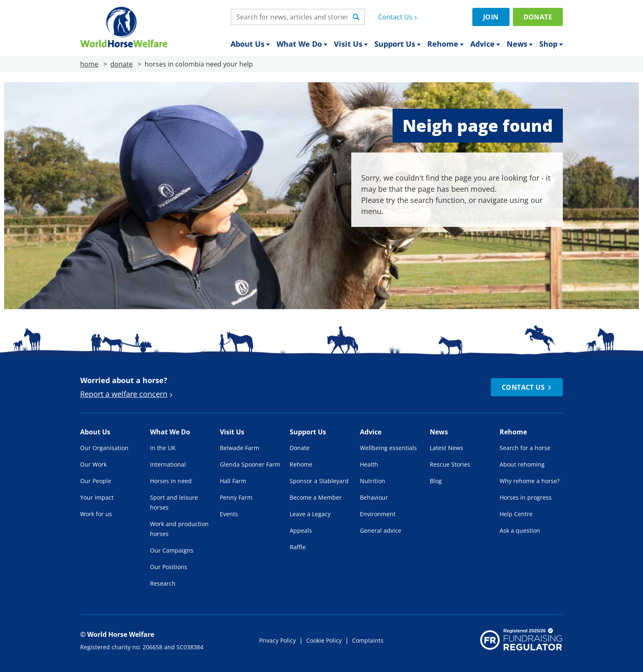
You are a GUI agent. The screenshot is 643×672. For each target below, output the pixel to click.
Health (369, 464)
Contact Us (399, 17)
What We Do (302, 44)
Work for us (96, 514)
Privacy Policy (277, 640)
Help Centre (516, 514)
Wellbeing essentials (388, 448)
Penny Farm (236, 497)
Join (491, 17)
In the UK (163, 448)
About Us (250, 44)
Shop (551, 44)
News (520, 44)
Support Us (398, 44)
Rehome (445, 44)
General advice (381, 530)
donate (121, 64)
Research (163, 583)
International (168, 464)
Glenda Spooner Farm (250, 464)
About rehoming (522, 464)
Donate (538, 17)
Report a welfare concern (127, 394)
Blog (436, 481)
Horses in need (171, 481)
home (89, 64)
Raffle (298, 547)
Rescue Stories (450, 464)
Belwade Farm (239, 448)
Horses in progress (526, 497)
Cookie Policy (324, 640)
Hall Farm (233, 481)
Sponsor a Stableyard (319, 481)
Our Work (93, 464)
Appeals (301, 530)
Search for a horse (525, 448)
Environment (378, 514)
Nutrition (373, 481)
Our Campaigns (172, 550)
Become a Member (316, 497)
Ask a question (520, 530)
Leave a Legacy (310, 514)
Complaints (368, 640)
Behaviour (374, 497)
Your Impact (97, 497)
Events (229, 514)
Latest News (447, 448)
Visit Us (351, 44)
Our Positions (169, 567)
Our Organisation (104, 448)
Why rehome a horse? (530, 481)
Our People (96, 481)
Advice (485, 44)
